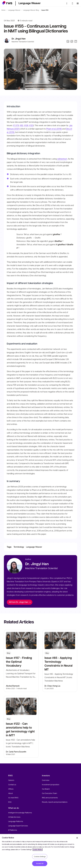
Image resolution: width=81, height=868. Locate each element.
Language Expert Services (18, 826)
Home (3, 10)
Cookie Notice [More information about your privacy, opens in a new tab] (38, 850)
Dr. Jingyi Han (19, 39)
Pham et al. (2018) (54, 129)
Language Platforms (16, 821)
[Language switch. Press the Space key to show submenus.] (72, 3)
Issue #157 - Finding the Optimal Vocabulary (19, 662)
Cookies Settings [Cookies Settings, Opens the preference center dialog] (40, 857)
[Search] (68, 3)
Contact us (12, 784)
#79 (17, 125)
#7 (14, 125)
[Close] (77, 838)
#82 (21, 125)
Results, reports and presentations (55, 802)
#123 (31, 125)
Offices (11, 789)
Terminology (19, 547)
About (10, 793)
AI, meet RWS (13, 798)
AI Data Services (14, 817)
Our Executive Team (49, 793)
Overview (46, 780)
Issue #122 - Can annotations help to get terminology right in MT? (20, 729)
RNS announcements (50, 798)
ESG (10, 802)
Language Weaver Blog (31, 10)
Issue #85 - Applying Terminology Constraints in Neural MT (59, 663)
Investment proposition (51, 784)
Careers (11, 780)
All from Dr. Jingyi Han (20, 602)
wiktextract (62, 159)
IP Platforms (13, 830)
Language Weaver (14, 10)
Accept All (40, 863)
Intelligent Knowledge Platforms (20, 813)
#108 (26, 125)
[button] (7, 3)
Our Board (46, 789)
